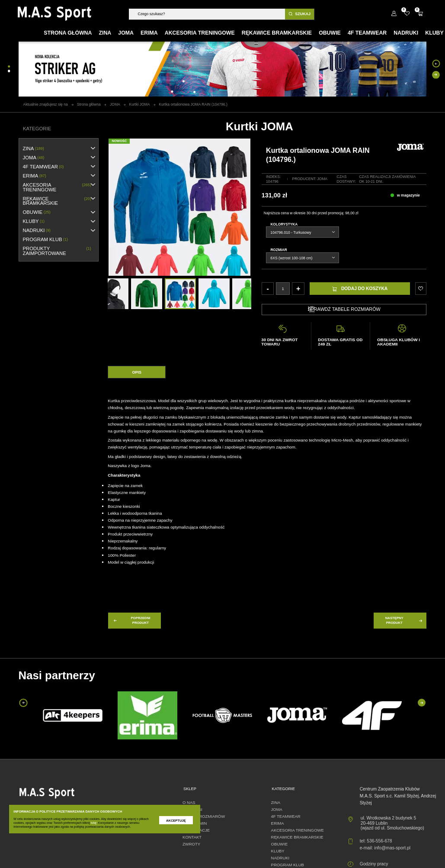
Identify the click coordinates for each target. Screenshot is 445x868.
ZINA (34, 149)
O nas (189, 802)
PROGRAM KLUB (45, 240)
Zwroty (191, 844)
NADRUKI (37, 231)
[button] (116, 207)
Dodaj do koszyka (360, 289)
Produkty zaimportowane (57, 251)
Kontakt (192, 837)
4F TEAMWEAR (43, 167)
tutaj (94, 823)
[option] (180, 294)
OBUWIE (37, 212)
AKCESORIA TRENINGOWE (57, 187)
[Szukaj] (207, 14)
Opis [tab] (137, 372)
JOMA (34, 158)
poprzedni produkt (131, 620)
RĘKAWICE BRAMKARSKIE (57, 201)
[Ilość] (283, 289)
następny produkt (404, 620)
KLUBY (34, 221)
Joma (322, 179)
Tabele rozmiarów (204, 816)
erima (35, 176)
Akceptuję (176, 821)
